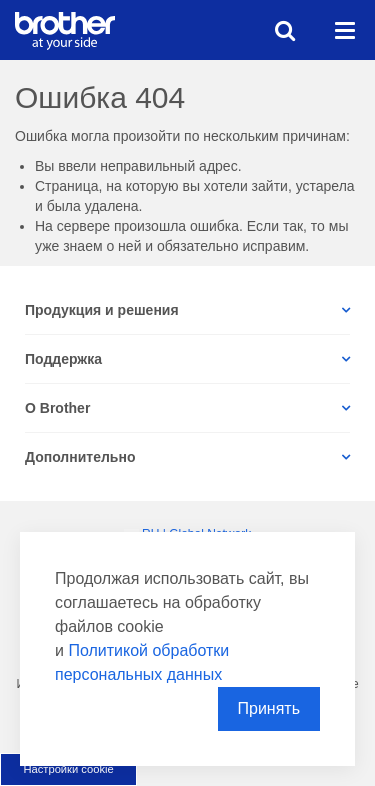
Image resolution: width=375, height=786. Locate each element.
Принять (269, 708)
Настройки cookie (68, 769)
